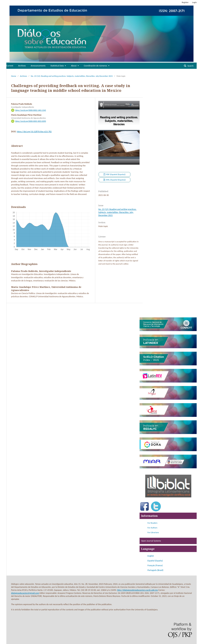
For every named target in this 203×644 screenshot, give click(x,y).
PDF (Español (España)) (116, 174)
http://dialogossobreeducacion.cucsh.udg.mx (138, 590)
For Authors (152, 528)
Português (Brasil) (155, 570)
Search (190, 66)
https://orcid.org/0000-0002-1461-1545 (31, 110)
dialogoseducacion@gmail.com (25, 593)
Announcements (38, 66)
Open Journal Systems (151, 541)
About (74, 66)
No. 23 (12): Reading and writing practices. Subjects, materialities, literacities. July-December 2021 (72, 76)
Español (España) (155, 561)
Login (194, 2)
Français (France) (155, 565)
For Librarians (153, 532)
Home (14, 76)
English (151, 556)
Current (10, 66)
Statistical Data (57, 66)
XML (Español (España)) (116, 180)
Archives (22, 66)
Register (185, 2)
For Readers (152, 523)
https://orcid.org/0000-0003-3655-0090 (31, 121)
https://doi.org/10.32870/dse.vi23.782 (34, 132)
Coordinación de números (96, 66)
